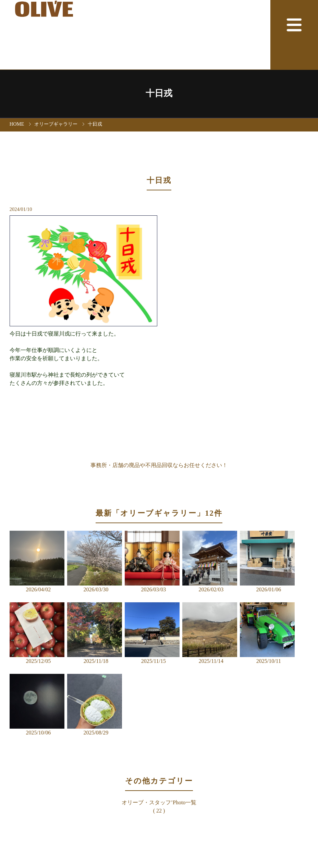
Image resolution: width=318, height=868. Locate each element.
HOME (17, 124)
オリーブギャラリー (56, 124)
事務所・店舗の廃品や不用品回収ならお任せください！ (159, 465)
